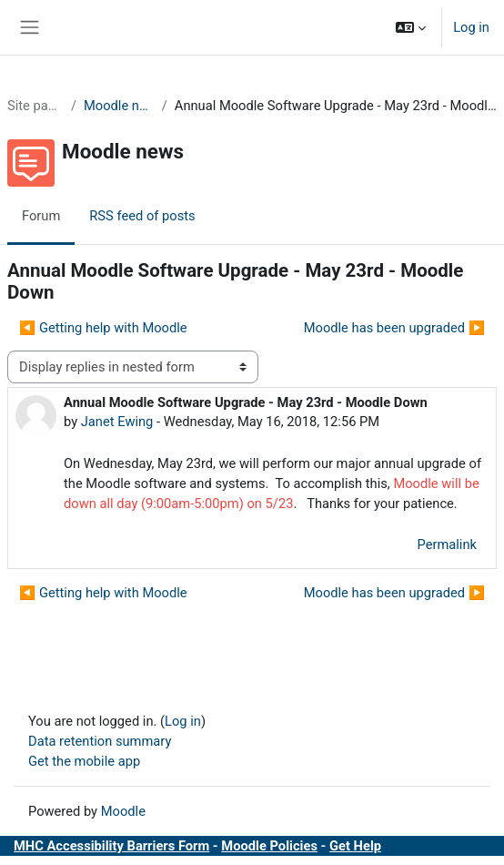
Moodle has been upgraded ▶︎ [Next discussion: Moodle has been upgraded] (394, 328)
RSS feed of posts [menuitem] (142, 216)
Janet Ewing (117, 422)
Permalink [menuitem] (447, 544)
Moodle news (119, 106)
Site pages (35, 106)
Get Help (355, 846)
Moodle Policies (269, 846)
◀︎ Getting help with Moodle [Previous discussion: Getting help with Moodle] (103, 328)
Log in (471, 27)
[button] (411, 27)
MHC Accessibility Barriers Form (111, 846)
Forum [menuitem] (41, 216)
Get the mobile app (84, 761)
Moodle (123, 811)
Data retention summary (100, 741)
